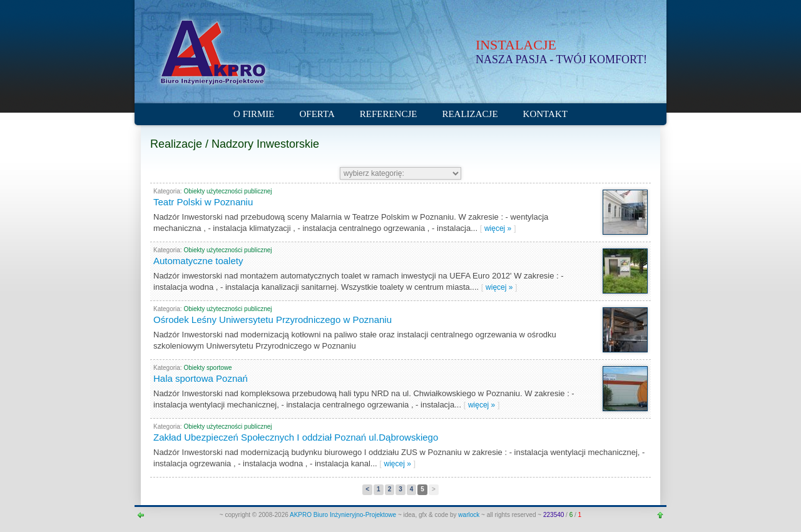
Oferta (317, 114)
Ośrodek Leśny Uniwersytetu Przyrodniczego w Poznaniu (273, 320)
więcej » (498, 228)
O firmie (254, 114)
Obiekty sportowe (207, 368)
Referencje (389, 114)
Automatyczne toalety (198, 261)
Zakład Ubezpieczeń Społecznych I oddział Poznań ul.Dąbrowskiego (296, 437)
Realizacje (470, 114)
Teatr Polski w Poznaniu (203, 202)
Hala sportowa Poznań (201, 378)
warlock (469, 515)
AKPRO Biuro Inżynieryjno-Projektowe (344, 515)
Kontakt (545, 114)
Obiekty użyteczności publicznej (227, 191)
